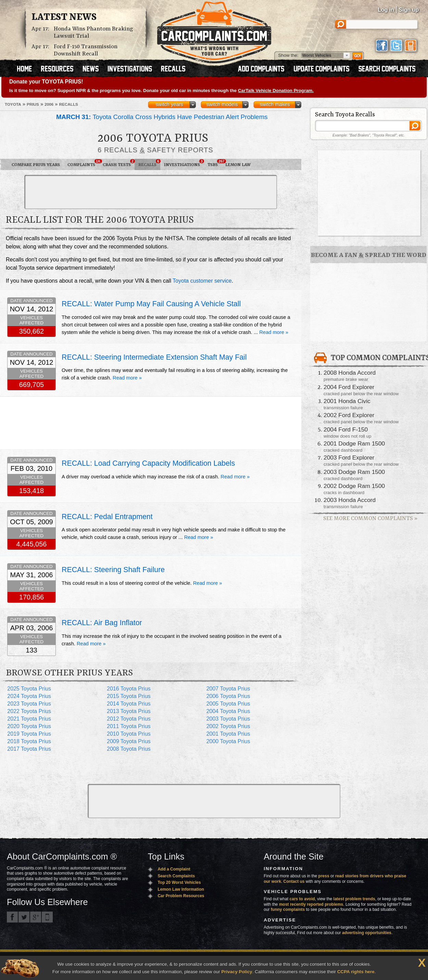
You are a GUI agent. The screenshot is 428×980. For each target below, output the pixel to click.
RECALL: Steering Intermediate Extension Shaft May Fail (154, 357)
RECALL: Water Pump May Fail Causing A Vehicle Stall (151, 304)
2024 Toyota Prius (29, 696)
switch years (169, 104)
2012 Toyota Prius (129, 719)
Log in (386, 10)
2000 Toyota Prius (228, 741)
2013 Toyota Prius (129, 711)
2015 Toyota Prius (129, 696)
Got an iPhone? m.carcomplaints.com (47, 917)
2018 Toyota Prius (29, 741)
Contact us (294, 881)
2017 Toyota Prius (29, 749)
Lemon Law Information (181, 889)
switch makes (275, 104)
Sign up (409, 10)
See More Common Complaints (370, 519)
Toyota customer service (202, 281)
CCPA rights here (356, 972)
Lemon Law (238, 165)
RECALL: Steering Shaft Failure (113, 570)
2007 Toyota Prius (228, 689)
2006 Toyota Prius (228, 696)
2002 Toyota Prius (228, 726)
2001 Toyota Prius (228, 734)
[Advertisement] (151, 192)
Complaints (83, 163)
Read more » (274, 332)
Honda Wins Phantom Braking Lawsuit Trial (93, 33)
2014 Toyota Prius (129, 704)
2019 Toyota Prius (29, 734)
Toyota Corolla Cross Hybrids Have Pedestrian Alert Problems (162, 117)
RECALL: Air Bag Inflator (102, 623)
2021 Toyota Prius (29, 719)
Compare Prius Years (36, 165)
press (324, 876)
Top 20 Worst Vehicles (179, 882)
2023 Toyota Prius (29, 704)
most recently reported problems (311, 904)
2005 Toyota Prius (228, 704)
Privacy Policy (237, 972)
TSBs (215, 163)
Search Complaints (176, 876)
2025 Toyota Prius (29, 689)
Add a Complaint (174, 869)
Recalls (149, 163)
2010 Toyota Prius (129, 734)
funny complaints (288, 910)
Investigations (184, 163)
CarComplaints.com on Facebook (12, 917)
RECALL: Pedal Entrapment (107, 517)
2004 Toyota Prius (228, 711)
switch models (222, 104)
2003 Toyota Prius (228, 719)
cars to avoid (302, 899)
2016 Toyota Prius (129, 689)
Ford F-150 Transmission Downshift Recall (86, 50)
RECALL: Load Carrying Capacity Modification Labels (148, 463)
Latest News (64, 17)
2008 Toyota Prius (129, 749)
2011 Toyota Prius (129, 726)
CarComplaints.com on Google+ (36, 917)
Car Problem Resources (181, 896)
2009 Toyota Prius (129, 741)
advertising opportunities (367, 933)
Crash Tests (119, 163)
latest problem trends (354, 899)
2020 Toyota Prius (29, 726)
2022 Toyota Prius (29, 711)
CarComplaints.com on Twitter (24, 917)
